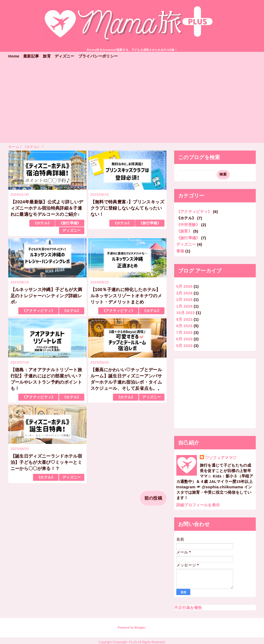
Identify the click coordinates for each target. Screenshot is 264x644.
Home (14, 56)
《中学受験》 (188, 225)
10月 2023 (186, 313)
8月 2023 (184, 326)
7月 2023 (184, 332)
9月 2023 (184, 319)
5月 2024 (184, 286)
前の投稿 (153, 498)
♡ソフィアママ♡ (221, 458)
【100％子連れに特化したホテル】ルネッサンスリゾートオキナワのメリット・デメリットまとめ (126, 296)
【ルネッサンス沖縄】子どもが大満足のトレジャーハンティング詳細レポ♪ (46, 296)
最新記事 (31, 56)
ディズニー (65, 56)
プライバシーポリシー (98, 56)
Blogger (140, 628)
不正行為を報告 (188, 608)
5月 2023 (184, 346)
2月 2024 (184, 299)
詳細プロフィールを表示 (198, 505)
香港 (180, 251)
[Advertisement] (132, 104)
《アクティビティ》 (39, 311)
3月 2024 (184, 293)
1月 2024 (184, 306)
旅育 (47, 56)
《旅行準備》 (70, 223)
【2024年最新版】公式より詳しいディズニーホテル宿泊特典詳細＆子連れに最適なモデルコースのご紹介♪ (47, 208)
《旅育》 (184, 231)
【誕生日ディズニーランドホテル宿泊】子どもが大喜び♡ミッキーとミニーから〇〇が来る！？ (46, 462)
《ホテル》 (42, 223)
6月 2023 (184, 339)
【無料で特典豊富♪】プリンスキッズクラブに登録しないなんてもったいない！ (127, 208)
